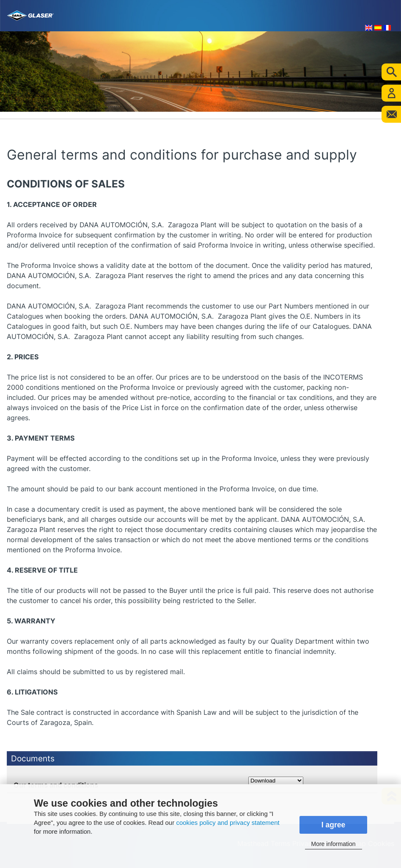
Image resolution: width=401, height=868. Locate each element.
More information (333, 844)
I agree (334, 825)
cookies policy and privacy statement (228, 823)
